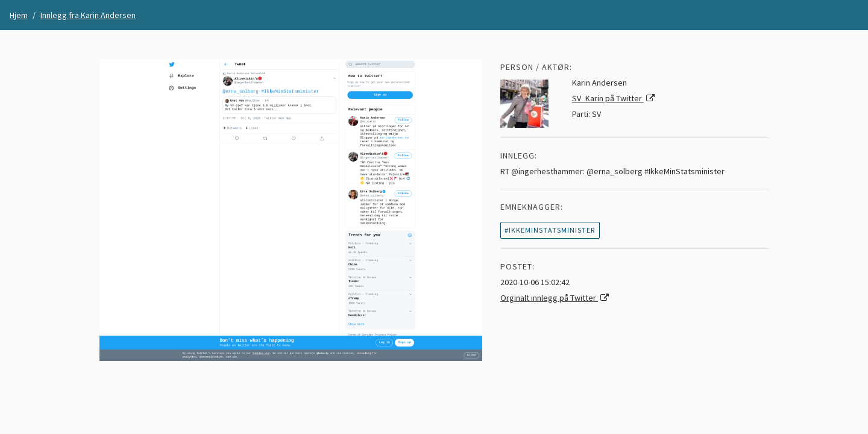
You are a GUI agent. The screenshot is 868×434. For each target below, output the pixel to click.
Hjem (19, 15)
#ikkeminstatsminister (550, 230)
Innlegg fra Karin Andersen (88, 15)
